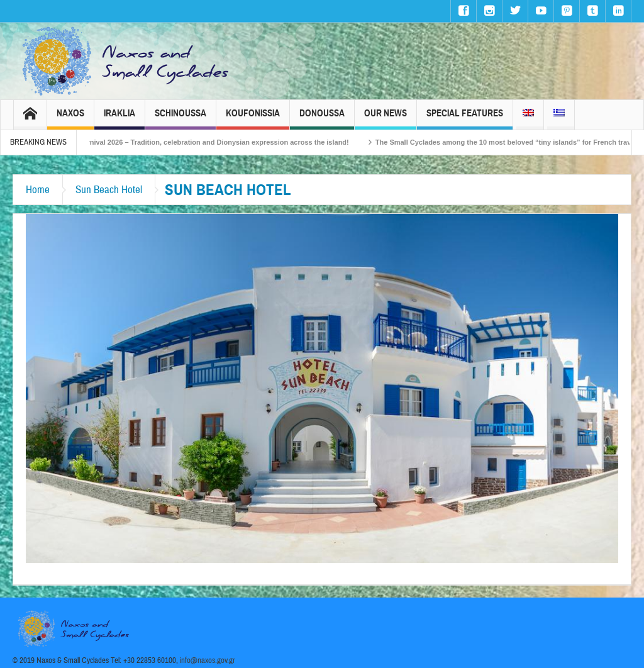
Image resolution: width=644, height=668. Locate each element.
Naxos (70, 119)
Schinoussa (180, 119)
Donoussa (322, 119)
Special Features (465, 119)
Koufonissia (253, 119)
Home (38, 190)
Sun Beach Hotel (109, 190)
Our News (386, 119)
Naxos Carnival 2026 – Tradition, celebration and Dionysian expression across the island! (209, 142)
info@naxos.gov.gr (208, 660)
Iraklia (119, 119)
